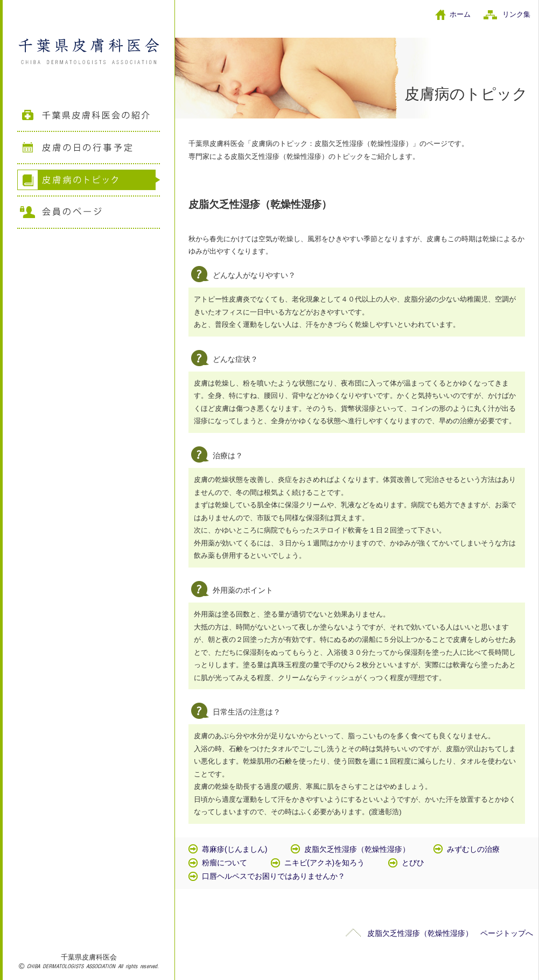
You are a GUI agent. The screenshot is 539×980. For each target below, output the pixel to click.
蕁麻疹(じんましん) (234, 849)
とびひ (413, 863)
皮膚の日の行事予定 (89, 148)
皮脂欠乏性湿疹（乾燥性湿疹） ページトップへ (450, 933)
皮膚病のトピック (89, 180)
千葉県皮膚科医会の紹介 (89, 116)
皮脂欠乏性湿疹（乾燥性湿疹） (357, 849)
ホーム (460, 14)
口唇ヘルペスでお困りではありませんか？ (274, 876)
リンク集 (516, 14)
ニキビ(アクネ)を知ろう (324, 863)
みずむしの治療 (473, 849)
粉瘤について (225, 863)
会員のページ (89, 213)
